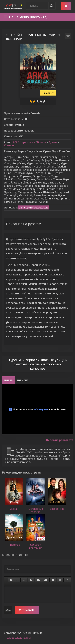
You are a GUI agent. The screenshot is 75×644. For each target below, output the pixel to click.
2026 (16, 142)
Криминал (28, 142)
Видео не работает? (59, 440)
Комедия (10, 145)
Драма (53, 142)
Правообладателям (18, 638)
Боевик (42, 142)
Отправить (27, 610)
